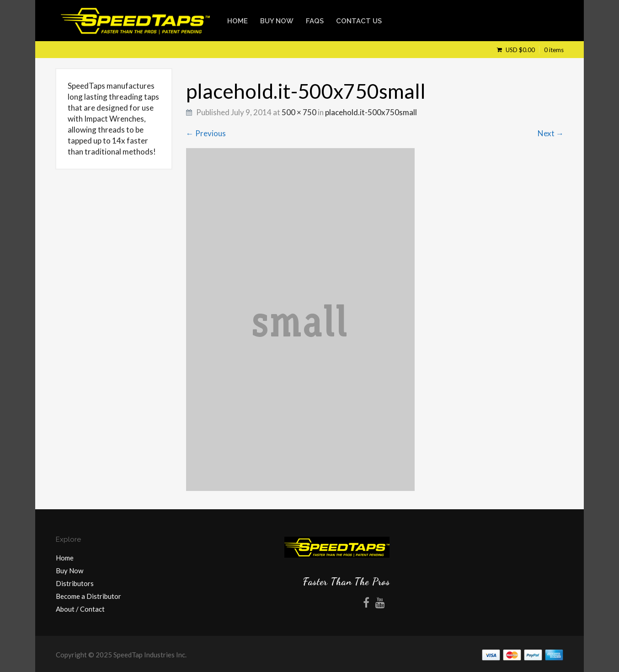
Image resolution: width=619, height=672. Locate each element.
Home (237, 21)
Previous (206, 133)
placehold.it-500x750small (371, 112)
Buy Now (277, 21)
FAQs (315, 21)
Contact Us (359, 21)
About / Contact (80, 609)
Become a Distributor (88, 596)
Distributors (75, 583)
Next (551, 133)
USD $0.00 (534, 50)
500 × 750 (299, 112)
